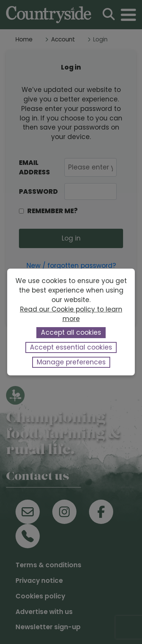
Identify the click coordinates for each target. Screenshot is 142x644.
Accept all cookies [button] (71, 332)
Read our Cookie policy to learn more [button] (71, 314)
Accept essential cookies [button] (71, 347)
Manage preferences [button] (71, 362)
